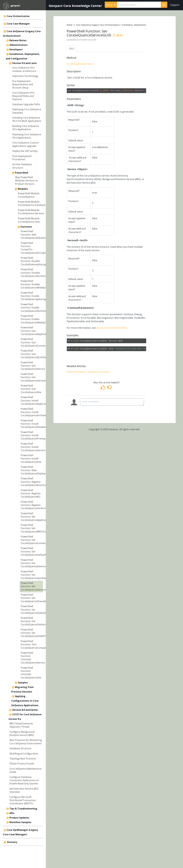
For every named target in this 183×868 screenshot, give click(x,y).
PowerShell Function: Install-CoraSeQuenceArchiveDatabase (38, 412)
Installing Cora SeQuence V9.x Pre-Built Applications (27, 119)
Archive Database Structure (22, 166)
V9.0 (71, 49)
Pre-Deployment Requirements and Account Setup (23, 84)
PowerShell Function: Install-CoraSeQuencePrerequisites (36, 435)
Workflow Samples (20, 822)
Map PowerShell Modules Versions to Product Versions (27, 181)
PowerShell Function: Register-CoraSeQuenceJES (31, 493)
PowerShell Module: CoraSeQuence (29, 195)
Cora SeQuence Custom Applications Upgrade (25, 144)
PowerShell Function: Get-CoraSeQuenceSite (31, 389)
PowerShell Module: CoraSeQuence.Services (31, 212)
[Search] (164, 5)
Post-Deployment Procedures (22, 158)
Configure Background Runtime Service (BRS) (22, 733)
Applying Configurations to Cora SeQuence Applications (25, 701)
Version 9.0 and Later (25, 63)
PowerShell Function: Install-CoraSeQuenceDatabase (34, 424)
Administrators (18, 45)
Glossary (12, 842)
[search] (139, 5)
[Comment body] (112, 402)
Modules (23, 189)
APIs (12, 813)
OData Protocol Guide (22, 764)
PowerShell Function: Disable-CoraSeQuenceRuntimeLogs (36, 273)
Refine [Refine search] (111, 5)
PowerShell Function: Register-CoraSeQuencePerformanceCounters (41, 505)
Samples (23, 683)
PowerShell (22, 173)
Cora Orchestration (18, 16)
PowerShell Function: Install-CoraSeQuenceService (33, 447)
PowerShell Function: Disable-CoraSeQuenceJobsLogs (34, 261)
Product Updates (19, 818)
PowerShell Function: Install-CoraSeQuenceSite (31, 459)
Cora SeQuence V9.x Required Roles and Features (23, 96)
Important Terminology (25, 76)
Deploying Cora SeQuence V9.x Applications (27, 136)
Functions (26, 227)
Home (70, 25)
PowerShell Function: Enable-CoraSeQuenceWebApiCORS (36, 319)
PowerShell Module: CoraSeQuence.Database (32, 203)
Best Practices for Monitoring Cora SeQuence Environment (26, 742)
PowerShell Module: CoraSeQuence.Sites (29, 220)
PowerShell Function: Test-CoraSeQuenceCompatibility (36, 644)
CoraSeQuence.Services (80, 64)
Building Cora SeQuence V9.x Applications (26, 128)
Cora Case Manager (18, 24)
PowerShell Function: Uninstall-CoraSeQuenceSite (31, 673)
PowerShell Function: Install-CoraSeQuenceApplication (35, 400)
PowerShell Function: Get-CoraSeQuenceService (33, 366)
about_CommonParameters (112, 328)
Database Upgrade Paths (26, 104)
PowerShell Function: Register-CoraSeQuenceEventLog (34, 482)
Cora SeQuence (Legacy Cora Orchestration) (97, 25)
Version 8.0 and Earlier (25, 710)
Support (175, 5)
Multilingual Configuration (24, 754)
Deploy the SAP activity (25, 151)
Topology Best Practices (23, 759)
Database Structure (20, 748)
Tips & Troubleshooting (23, 809)
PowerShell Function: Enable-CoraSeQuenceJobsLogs (34, 296)
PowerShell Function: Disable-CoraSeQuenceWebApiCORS (36, 284)
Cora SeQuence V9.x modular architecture (24, 69)
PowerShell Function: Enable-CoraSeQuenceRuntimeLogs (36, 308)
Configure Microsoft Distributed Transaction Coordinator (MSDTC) (23, 800)
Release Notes (18, 40)
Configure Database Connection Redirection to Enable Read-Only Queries (24, 780)
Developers (16, 49)
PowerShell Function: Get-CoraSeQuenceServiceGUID (36, 377)
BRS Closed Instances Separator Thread (21, 725)
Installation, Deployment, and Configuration (143, 25)
